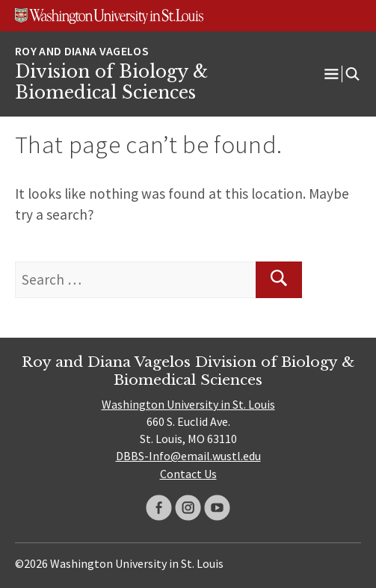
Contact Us (188, 474)
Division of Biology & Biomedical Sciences (111, 82)
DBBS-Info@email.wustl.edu (188, 456)
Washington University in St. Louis (188, 404)
